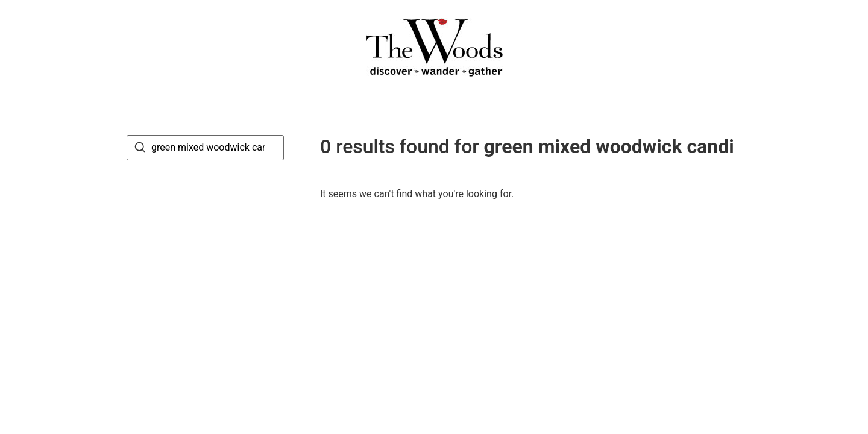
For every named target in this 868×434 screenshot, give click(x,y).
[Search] (140, 149)
